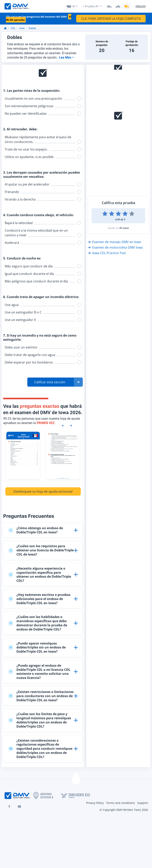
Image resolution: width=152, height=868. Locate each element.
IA (74, 6)
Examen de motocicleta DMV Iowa (115, 247)
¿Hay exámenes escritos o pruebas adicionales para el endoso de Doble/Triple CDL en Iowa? (39, 599)
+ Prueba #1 (91, 6)
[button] (55, 382)
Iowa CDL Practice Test (107, 253)
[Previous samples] (63, 425)
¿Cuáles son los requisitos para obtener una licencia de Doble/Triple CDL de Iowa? (41, 550)
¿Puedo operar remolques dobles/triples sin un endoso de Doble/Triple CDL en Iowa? (37, 647)
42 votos (124, 228)
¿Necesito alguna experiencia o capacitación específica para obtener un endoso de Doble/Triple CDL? (40, 575)
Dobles (32, 28)
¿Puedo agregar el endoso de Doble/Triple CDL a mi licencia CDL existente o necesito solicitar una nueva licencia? (39, 672)
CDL (13, 28)
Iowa (22, 28)
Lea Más (66, 57)
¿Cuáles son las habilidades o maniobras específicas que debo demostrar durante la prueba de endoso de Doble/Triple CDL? (38, 623)
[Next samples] (71, 425)
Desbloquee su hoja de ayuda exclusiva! (43, 491)
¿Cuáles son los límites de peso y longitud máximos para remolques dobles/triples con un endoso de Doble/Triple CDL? (40, 720)
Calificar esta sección (50, 382)
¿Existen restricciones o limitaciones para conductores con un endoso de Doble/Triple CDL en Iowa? (41, 696)
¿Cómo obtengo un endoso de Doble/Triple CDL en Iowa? (36, 530)
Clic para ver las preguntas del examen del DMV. (39, 18)
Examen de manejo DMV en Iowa (114, 242)
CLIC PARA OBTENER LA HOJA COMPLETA (111, 19)
